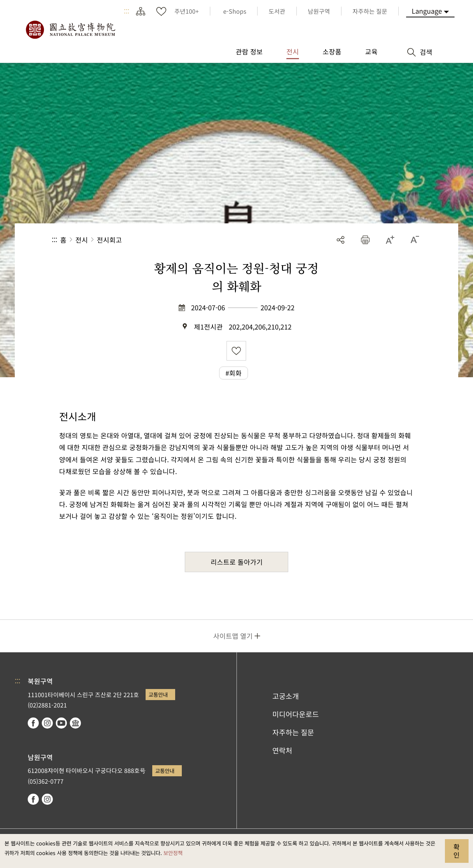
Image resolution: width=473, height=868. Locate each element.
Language (427, 11)
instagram (47, 723)
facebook (33, 723)
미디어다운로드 (296, 714)
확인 (457, 851)
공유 (341, 240)
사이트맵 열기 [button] (233, 636)
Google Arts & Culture (75, 723)
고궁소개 (286, 696)
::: (127, 11)
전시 (82, 240)
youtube (61, 723)
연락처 (282, 750)
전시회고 (109, 240)
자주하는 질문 (293, 732)
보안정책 (173, 853)
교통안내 (158, 694)
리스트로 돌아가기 (237, 562)
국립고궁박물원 (70, 30)
